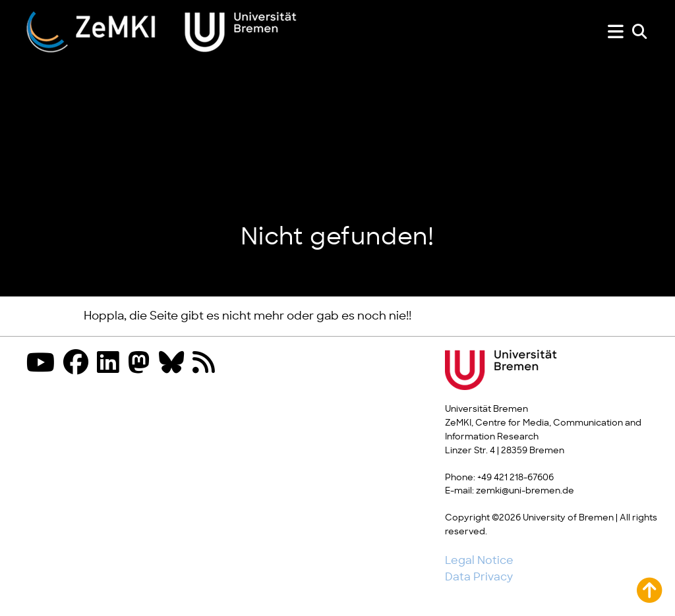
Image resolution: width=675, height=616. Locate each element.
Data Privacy (479, 577)
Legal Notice (479, 561)
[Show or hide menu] (616, 32)
